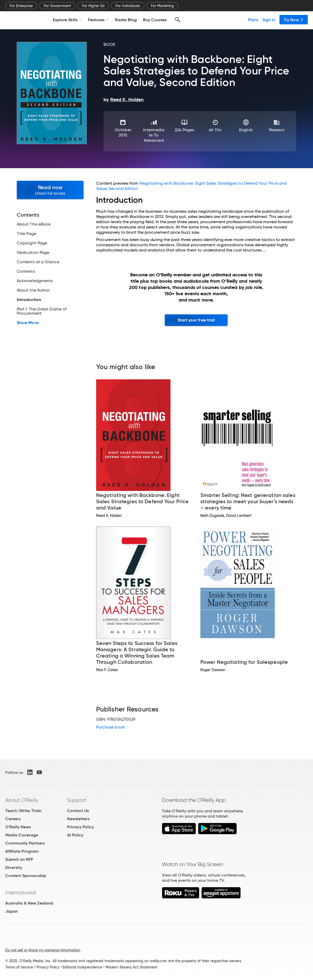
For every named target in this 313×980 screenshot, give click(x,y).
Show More (28, 323)
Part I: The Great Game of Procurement (42, 311)
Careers (13, 819)
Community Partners (25, 843)
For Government (57, 6)
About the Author (33, 290)
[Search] (178, 20)
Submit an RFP (19, 859)
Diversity (14, 867)
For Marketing (162, 6)
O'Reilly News (18, 827)
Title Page (26, 234)
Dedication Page (33, 253)
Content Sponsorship (26, 876)
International (21, 893)
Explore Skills (67, 20)
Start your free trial (196, 320)
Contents (26, 271)
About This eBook (34, 224)
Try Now (294, 20)
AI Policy (75, 835)
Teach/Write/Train (23, 811)
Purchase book (111, 727)
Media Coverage (22, 835)
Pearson (277, 130)
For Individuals (128, 6)
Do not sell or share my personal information (43, 950)
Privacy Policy (80, 827)
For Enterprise (21, 6)
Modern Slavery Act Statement (131, 967)
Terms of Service (19, 967)
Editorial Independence (82, 967)
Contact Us (78, 811)
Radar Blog (126, 20)
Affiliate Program (22, 851)
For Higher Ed (93, 6)
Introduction (29, 300)
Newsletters (78, 819)
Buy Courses (155, 20)
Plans (253, 20)
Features (98, 20)
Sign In (269, 20)
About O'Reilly (22, 800)
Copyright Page (32, 243)
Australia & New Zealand (29, 903)
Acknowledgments (35, 281)
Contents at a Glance (38, 262)
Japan (12, 911)
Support (77, 800)
